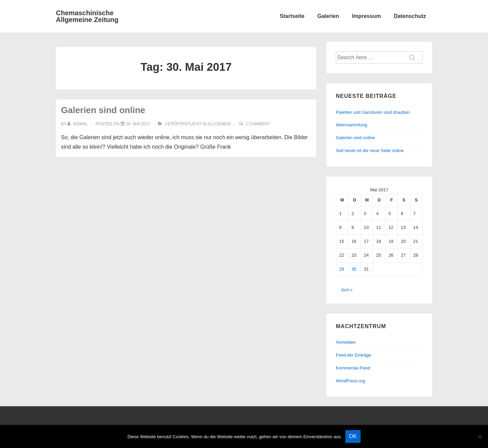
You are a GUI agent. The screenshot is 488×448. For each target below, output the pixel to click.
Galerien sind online (103, 110)
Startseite (292, 16)
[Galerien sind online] (138, 124)
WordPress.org (350, 381)
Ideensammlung (352, 125)
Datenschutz (410, 16)
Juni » (347, 290)
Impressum (367, 16)
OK (353, 436)
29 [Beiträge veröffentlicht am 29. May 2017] (342, 269)
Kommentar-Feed (353, 368)
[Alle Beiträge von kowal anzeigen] (78, 124)
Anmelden (346, 342)
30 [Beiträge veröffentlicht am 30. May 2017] (354, 269)
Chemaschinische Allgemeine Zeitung (87, 16)
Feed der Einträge (353, 355)
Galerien (328, 16)
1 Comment (258, 124)
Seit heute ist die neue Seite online (370, 151)
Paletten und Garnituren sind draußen (373, 112)
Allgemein (219, 124)
